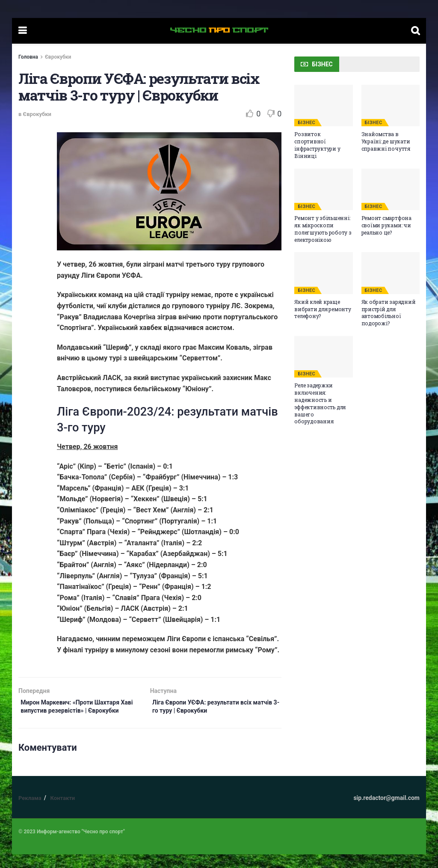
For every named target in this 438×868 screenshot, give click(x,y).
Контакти (62, 812)
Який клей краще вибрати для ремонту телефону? (323, 309)
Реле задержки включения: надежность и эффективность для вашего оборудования (320, 403)
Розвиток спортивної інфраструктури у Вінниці (317, 145)
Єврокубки (58, 57)
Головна (28, 57)
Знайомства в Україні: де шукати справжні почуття (386, 141)
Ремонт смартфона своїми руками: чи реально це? (386, 225)
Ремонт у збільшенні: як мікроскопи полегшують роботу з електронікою (323, 229)
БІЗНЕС (306, 123)
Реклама (30, 812)
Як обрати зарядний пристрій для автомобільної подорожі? (389, 312)
